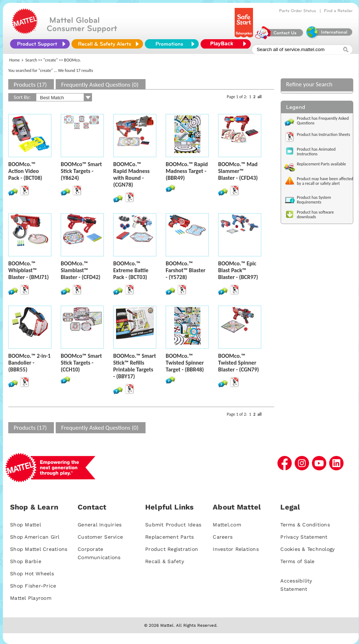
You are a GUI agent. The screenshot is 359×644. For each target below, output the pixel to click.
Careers (223, 537)
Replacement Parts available (321, 164)
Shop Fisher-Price (33, 586)
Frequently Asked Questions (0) (100, 85)
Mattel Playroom (31, 598)
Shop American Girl (35, 537)
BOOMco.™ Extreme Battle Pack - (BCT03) (131, 270)
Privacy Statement (304, 537)
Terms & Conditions (305, 525)
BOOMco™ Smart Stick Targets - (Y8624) (81, 171)
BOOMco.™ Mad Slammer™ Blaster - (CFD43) (238, 171)
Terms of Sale (297, 561)
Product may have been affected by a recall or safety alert (325, 181)
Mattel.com (227, 525)
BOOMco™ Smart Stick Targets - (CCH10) (81, 363)
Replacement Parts (169, 537)
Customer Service (100, 537)
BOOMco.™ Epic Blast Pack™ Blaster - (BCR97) (238, 270)
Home (15, 60)
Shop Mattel (26, 525)
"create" (51, 60)
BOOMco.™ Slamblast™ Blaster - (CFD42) (80, 270)
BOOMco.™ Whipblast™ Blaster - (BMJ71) (29, 270)
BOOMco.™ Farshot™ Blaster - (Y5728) (186, 270)
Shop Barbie (26, 561)
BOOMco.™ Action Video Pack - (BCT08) (25, 171)
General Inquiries (100, 525)
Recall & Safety (165, 561)
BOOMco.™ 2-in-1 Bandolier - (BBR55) (29, 363)
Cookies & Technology (307, 549)
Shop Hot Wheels (32, 574)
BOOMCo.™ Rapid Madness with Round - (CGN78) (132, 174)
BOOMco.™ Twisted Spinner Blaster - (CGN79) (239, 363)
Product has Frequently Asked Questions (323, 121)
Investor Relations (236, 549)
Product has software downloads (315, 214)
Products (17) (30, 85)
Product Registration (172, 549)
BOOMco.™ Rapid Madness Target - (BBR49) (187, 171)
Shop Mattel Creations (39, 549)
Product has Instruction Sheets (323, 134)
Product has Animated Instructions (316, 152)
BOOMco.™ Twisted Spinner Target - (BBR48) (185, 363)
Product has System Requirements (314, 200)
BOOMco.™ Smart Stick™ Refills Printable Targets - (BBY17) (135, 366)
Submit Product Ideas (173, 525)
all (259, 97)
